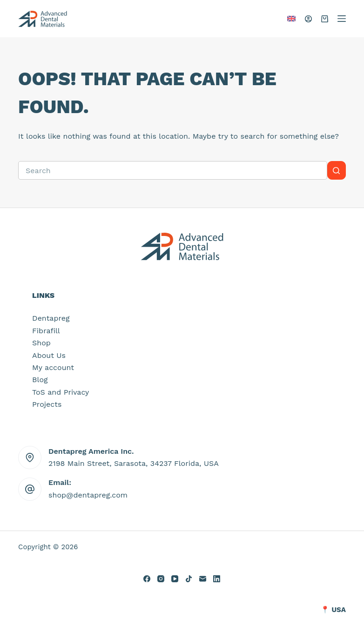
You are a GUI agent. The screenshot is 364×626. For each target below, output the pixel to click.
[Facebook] (147, 579)
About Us (49, 355)
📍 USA (333, 610)
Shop (41, 343)
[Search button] (337, 170)
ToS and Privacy (61, 392)
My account (53, 367)
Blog (40, 380)
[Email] (203, 579)
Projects (47, 404)
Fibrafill (46, 331)
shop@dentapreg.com (88, 495)
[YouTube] (175, 579)
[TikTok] (189, 579)
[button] (291, 19)
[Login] (308, 19)
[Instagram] (161, 579)
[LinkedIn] (217, 579)
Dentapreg (51, 318)
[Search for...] (173, 170)
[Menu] (342, 19)
